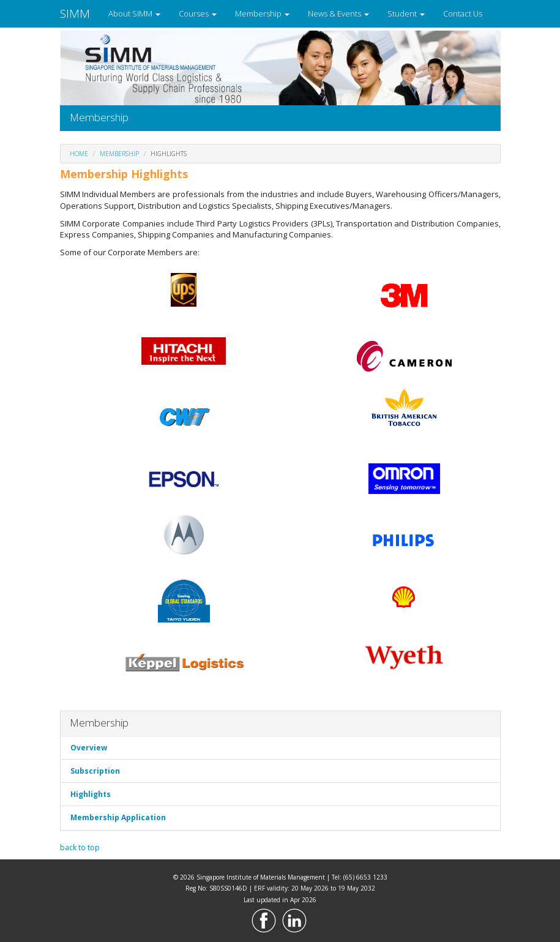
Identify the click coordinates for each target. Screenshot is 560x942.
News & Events (338, 13)
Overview (89, 748)
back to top (80, 847)
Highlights (91, 794)
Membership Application (118, 817)
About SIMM (134, 13)
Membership (262, 13)
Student (406, 13)
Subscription (95, 771)
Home (79, 154)
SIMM (75, 13)
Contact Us (463, 13)
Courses (198, 13)
